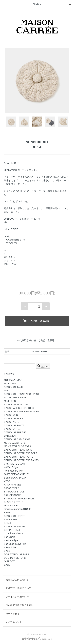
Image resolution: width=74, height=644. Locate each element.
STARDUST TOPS (14, 418)
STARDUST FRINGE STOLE (19, 499)
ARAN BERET (11, 520)
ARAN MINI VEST (13, 485)
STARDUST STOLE (14, 492)
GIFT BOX (9, 561)
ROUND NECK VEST (15, 398)
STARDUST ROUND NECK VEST (22, 394)
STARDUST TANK (13, 387)
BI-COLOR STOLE (14, 502)
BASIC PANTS (12, 422)
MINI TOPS (10, 401)
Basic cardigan (12, 540)
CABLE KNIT (11, 436)
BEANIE (8, 523)
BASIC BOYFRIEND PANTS (19, 457)
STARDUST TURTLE (15, 432)
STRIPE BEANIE (13, 530)
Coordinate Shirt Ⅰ (14, 533)
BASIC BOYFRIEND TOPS (18, 450)
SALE (7, 565)
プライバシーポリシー (17, 597)
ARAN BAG (10, 547)
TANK (7, 391)
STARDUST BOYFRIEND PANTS (21, 460)
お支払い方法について (17, 580)
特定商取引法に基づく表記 (19, 605)
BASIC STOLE (12, 488)
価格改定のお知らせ (14, 380)
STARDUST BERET (14, 516)
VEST (7, 481)
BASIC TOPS (11, 415)
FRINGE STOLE (12, 495)
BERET (8, 513)
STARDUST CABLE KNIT (17, 439)
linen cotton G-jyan (14, 471)
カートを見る (13, 614)
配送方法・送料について (18, 588)
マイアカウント (14, 622)
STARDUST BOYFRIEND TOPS (21, 453)
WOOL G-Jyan (11, 467)
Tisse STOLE (11, 506)
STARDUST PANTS (14, 425)
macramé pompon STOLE (17, 509)
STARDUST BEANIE (15, 526)
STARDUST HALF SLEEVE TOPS (22, 411)
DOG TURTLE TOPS (15, 558)
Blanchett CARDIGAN (15, 478)
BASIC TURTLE (12, 429)
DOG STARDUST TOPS (16, 554)
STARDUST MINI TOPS (16, 404)
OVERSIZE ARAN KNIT (16, 474)
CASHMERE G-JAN (14, 464)
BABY (7, 551)
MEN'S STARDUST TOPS (17, 446)
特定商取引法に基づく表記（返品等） (37, 340)
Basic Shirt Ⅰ (11, 537)
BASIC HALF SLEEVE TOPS (19, 408)
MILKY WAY (10, 384)
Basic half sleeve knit (15, 544)
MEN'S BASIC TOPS (15, 443)
